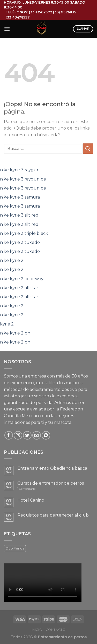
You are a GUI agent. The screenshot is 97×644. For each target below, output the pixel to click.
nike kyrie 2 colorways (23, 279)
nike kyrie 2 (12, 260)
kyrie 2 (7, 324)
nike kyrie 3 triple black (24, 233)
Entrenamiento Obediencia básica (52, 468)
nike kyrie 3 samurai (20, 197)
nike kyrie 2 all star (19, 288)
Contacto (56, 630)
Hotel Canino (31, 500)
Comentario (26, 489)
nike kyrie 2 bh (15, 333)
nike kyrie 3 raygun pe (23, 179)
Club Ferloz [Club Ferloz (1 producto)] (15, 548)
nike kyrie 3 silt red (19, 215)
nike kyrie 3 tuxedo (20, 242)
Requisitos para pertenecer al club (53, 515)
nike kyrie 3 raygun (20, 170)
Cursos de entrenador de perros (51, 483)
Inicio (37, 630)
